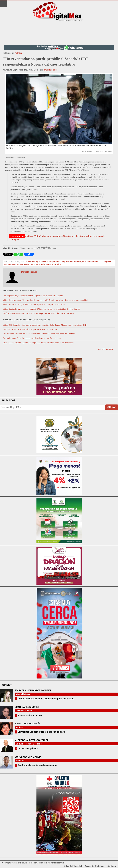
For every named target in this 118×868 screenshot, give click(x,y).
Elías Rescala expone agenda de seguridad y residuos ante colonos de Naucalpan (39, 343)
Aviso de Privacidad (73, 866)
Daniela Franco (51, 70)
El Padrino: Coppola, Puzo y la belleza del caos (41, 732)
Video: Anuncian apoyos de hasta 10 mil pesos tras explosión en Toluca (34, 305)
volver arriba (105, 349)
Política (18, 53)
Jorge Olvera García (28, 757)
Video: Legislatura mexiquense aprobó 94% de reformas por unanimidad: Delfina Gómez (41, 309)
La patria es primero (28, 748)
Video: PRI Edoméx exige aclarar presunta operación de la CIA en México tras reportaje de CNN (45, 325)
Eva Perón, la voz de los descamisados (37, 765)
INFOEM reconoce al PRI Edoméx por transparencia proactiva (30, 330)
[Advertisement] (59, 32)
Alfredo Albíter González (32, 740)
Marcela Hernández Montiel (33, 691)
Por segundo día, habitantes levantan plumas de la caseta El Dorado (33, 296)
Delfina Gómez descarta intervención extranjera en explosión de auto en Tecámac (39, 314)
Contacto (112, 866)
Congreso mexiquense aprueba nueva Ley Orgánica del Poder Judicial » (58, 263)
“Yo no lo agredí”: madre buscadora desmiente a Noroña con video (32, 338)
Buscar (112, 407)
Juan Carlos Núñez (27, 707)
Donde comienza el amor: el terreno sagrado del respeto (46, 699)
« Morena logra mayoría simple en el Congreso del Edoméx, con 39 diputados (63, 262)
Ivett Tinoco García (28, 724)
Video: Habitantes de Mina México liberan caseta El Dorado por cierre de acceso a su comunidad (45, 300)
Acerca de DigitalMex (95, 866)
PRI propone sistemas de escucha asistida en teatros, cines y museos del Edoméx (39, 334)
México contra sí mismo (29, 715)
